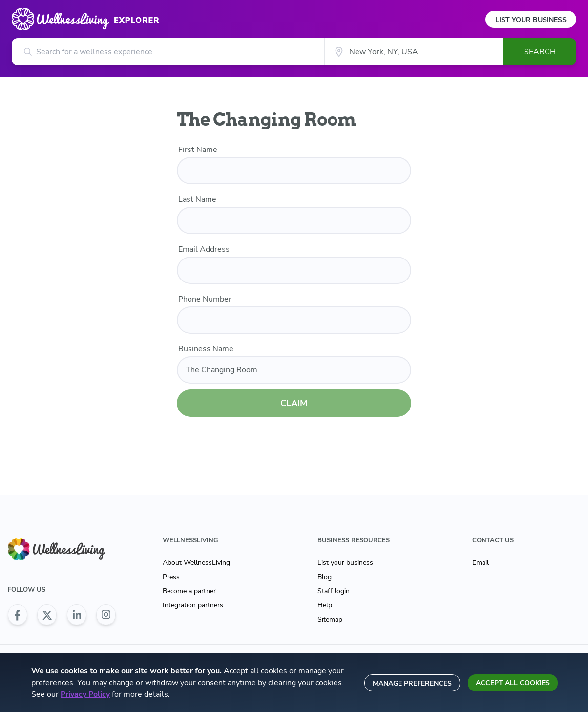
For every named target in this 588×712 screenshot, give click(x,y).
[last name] (294, 220)
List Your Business (531, 20)
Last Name (197, 199)
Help (325, 605)
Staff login (334, 591)
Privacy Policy (85, 694)
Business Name (206, 349)
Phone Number (205, 299)
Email (481, 563)
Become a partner (189, 591)
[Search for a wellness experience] (168, 52)
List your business (345, 563)
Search (540, 52)
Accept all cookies (513, 683)
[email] (294, 270)
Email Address (204, 249)
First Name (198, 150)
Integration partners (193, 605)
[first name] (294, 171)
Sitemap (330, 619)
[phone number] (294, 320)
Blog (325, 577)
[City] (414, 52)
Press (171, 577)
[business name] (294, 370)
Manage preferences (412, 683)
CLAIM (294, 403)
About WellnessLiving (196, 563)
